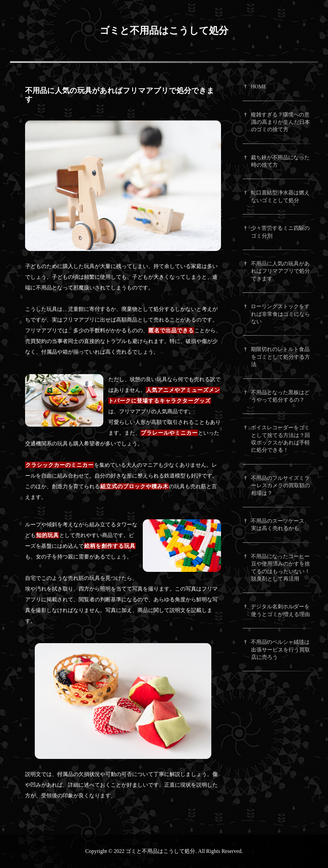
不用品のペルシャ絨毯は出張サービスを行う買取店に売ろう (280, 649)
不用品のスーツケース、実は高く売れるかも (280, 525)
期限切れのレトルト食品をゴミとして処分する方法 (280, 357)
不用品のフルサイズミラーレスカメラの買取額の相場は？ (280, 486)
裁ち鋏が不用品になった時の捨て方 (280, 161)
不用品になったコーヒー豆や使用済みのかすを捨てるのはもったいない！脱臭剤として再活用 (280, 568)
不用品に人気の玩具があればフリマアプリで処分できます (280, 271)
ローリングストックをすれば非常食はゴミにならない (280, 314)
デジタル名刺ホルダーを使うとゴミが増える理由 (280, 610)
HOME (259, 86)
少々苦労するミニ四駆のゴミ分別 (280, 232)
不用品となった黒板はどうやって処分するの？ (280, 396)
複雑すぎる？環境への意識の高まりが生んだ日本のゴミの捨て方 (280, 122)
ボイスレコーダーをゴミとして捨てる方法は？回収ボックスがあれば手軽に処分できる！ (280, 439)
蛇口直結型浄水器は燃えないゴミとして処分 (280, 196)
